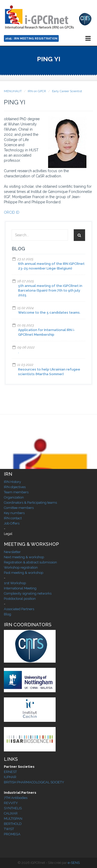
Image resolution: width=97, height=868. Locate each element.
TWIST (9, 829)
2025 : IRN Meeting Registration (31, 39)
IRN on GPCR (37, 91)
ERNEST (10, 772)
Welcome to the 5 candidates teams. (49, 312)
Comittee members (19, 508)
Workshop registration (21, 567)
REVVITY (11, 803)
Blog (8, 614)
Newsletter (12, 552)
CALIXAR (11, 813)
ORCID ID (12, 212)
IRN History (12, 482)
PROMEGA (12, 834)
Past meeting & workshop (24, 573)
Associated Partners (19, 609)
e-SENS (74, 863)
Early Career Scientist (67, 91)
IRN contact (13, 518)
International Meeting (20, 588)
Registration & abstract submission (30, 562)
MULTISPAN (13, 819)
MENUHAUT (13, 91)
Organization (14, 497)
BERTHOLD (13, 824)
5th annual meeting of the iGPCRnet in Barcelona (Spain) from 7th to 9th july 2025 (50, 290)
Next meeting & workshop (24, 557)
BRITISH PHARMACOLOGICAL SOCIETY (34, 782)
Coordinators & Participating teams (30, 503)
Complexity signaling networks (28, 593)
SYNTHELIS (13, 808)
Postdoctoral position (20, 599)
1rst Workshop (15, 583)
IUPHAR (10, 777)
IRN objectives (15, 487)
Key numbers (14, 513)
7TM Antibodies (16, 798)
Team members (16, 492)
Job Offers (12, 523)
